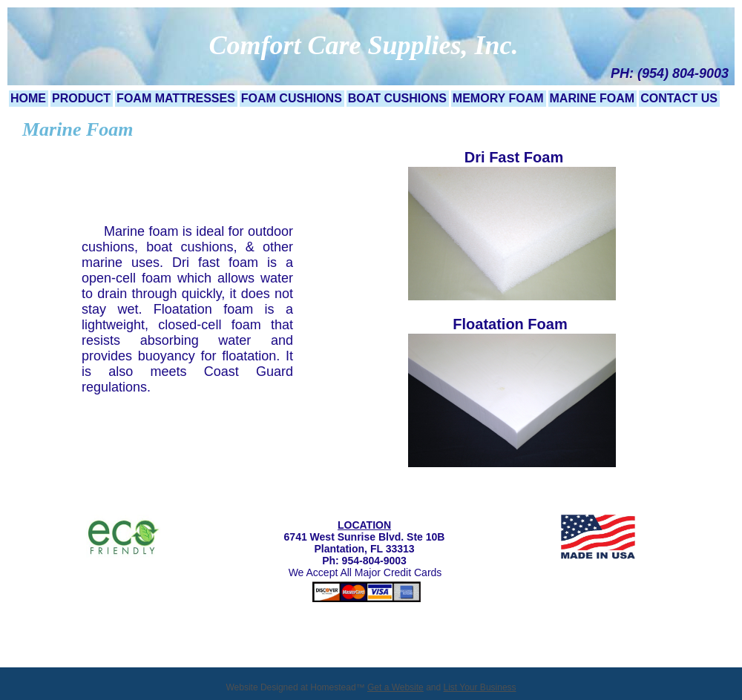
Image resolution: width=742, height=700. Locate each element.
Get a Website (395, 687)
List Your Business (480, 687)
